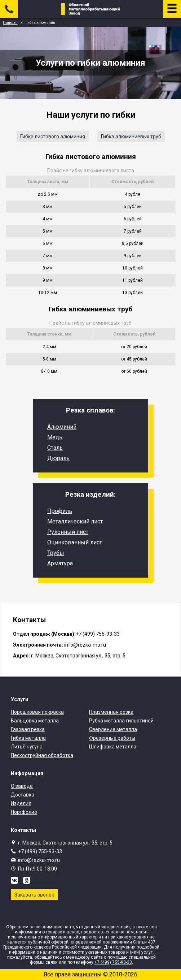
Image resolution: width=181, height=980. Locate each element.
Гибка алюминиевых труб (131, 137)
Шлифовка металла (113, 747)
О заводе (22, 786)
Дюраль (58, 458)
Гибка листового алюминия (53, 137)
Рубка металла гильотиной (121, 721)
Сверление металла (113, 729)
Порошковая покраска (37, 712)
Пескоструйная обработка (42, 755)
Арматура (60, 563)
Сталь (55, 448)
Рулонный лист (68, 532)
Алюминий (62, 427)
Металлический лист (75, 521)
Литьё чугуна (27, 747)
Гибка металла (28, 738)
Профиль (60, 511)
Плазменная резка (111, 712)
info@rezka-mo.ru (39, 860)
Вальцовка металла (35, 721)
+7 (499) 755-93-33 (40, 851)
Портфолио (24, 812)
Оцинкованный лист (75, 542)
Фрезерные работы (112, 738)
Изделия (21, 803)
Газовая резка (28, 729)
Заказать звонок (34, 895)
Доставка (23, 795)
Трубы (56, 553)
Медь (55, 437)
